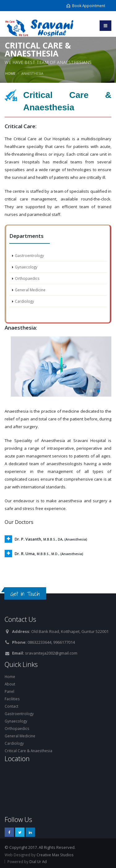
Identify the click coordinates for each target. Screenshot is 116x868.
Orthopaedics (27, 278)
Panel (9, 691)
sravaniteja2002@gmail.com (51, 653)
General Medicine (30, 290)
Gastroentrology (29, 255)
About (10, 684)
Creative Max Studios (55, 855)
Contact (11, 706)
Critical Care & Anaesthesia (28, 751)
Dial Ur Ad (38, 862)
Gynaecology (26, 267)
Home (10, 73)
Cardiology (24, 301)
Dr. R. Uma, (49, 554)
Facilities (12, 699)
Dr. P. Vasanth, (51, 539)
